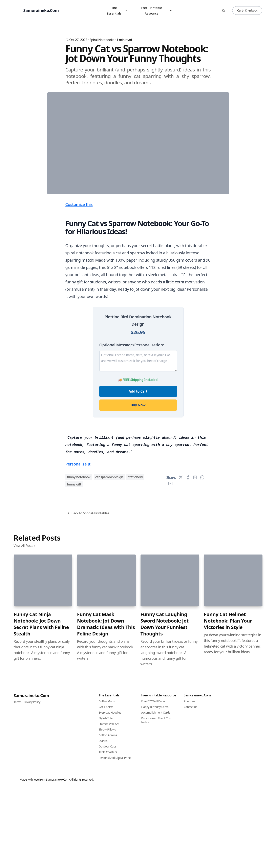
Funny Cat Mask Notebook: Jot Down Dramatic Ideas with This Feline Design (106, 849)
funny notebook (79, 702)
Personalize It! (78, 689)
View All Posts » (25, 771)
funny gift (74, 709)
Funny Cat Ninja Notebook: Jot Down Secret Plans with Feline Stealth (41, 849)
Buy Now (138, 484)
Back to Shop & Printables (88, 738)
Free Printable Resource (157, 10)
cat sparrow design (109, 702)
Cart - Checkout (247, 10)
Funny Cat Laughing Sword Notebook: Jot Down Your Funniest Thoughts (165, 849)
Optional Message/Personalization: (132, 424)
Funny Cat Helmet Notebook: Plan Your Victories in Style (228, 846)
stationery (135, 702)
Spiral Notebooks (102, 40)
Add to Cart (138, 471)
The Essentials (117, 10)
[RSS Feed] (223, 10)
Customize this (79, 284)
